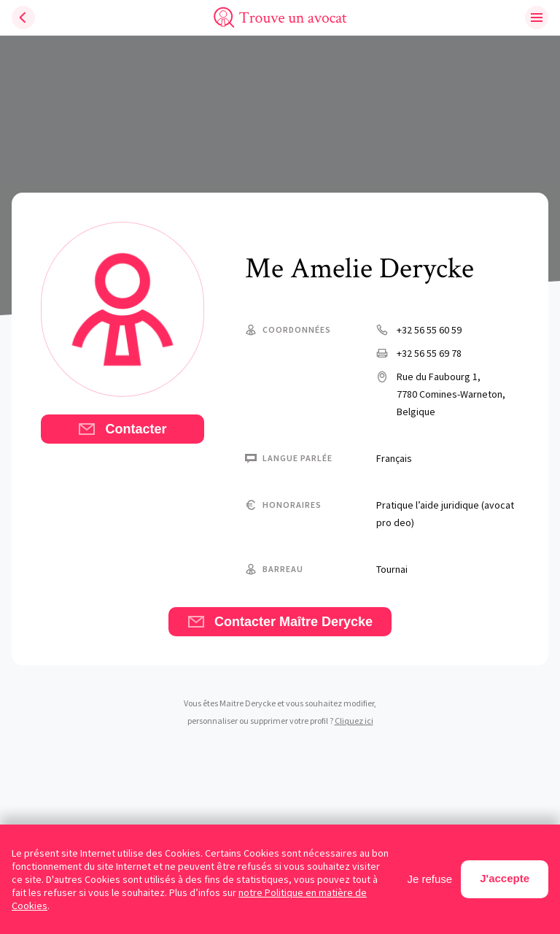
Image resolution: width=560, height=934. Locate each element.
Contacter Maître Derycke (280, 622)
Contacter (122, 429)
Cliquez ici (354, 721)
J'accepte (505, 878)
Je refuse (430, 879)
